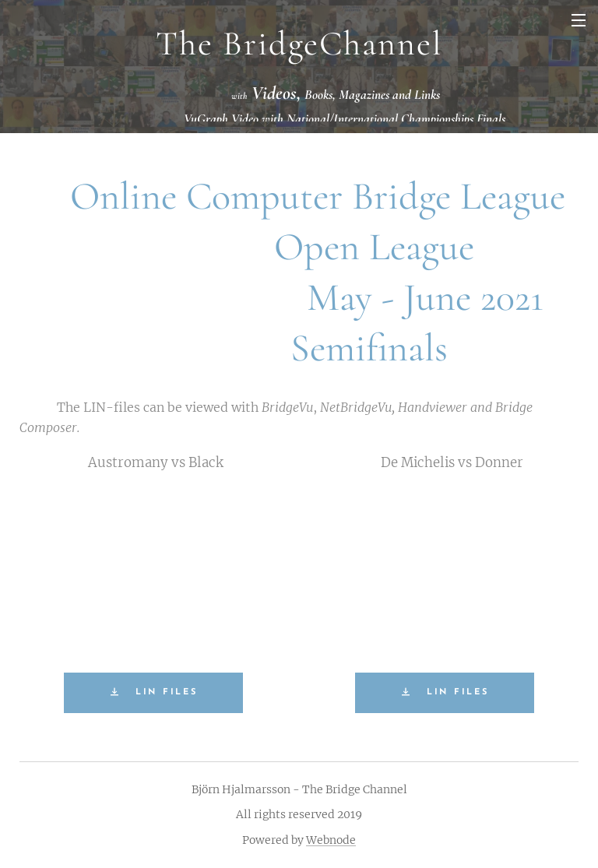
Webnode (331, 840)
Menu (579, 20)
